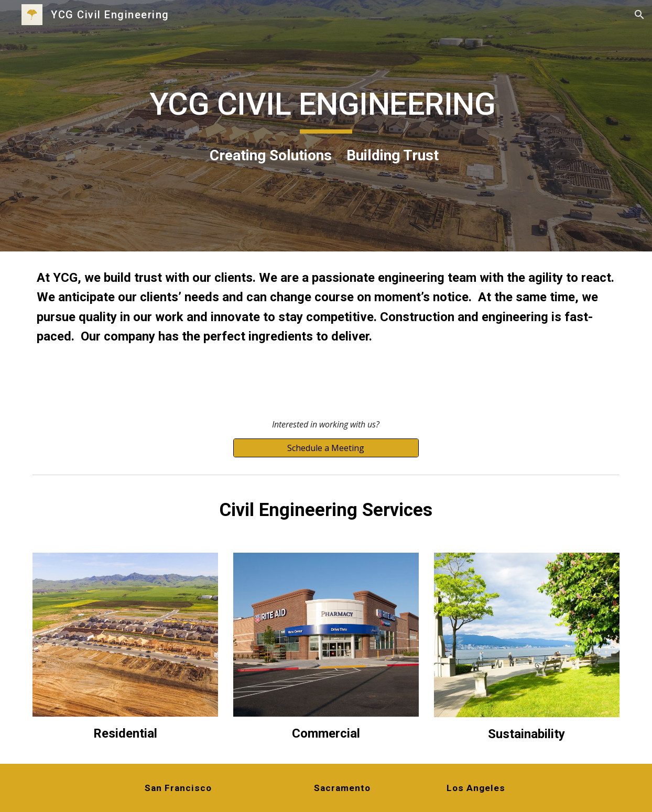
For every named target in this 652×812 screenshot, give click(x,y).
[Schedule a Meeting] (326, 448)
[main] (326, 125)
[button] (639, 15)
